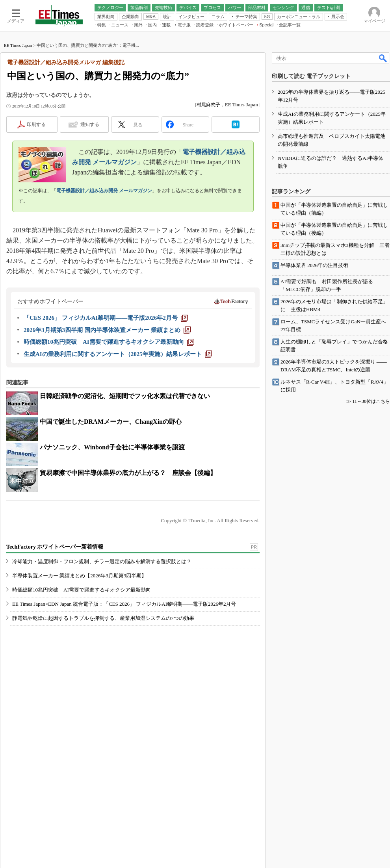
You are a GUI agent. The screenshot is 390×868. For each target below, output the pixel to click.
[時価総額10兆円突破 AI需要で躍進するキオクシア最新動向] (109, 342)
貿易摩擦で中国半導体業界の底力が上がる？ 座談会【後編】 (128, 473)
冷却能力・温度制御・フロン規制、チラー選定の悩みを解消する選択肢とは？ (102, 561)
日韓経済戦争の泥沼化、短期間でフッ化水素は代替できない (125, 396)
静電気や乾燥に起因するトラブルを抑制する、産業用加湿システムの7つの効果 (103, 618)
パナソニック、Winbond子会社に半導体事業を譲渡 (112, 447)
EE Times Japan (18, 45)
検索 (383, 58)
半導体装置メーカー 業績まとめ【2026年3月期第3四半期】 (79, 576)
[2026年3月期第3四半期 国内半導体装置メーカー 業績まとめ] (107, 330)
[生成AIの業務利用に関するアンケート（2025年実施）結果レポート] (118, 354)
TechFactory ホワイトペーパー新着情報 (55, 547)
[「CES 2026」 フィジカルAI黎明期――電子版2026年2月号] (106, 318)
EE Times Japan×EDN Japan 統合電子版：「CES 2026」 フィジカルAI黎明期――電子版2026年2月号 (124, 604)
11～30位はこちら (371, 401)
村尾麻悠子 (208, 105)
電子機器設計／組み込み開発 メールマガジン (104, 191)
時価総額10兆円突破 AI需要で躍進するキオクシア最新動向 (82, 590)
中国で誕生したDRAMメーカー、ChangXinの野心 (111, 422)
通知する (90, 124)
